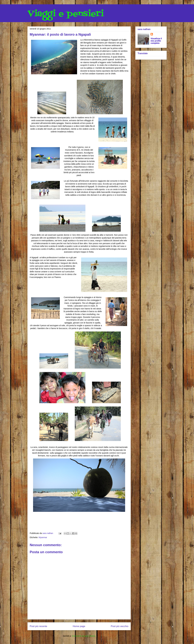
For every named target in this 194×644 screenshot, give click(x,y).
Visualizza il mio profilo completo (156, 41)
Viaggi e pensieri (66, 14)
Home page (79, 626)
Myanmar (43, 537)
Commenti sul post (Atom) (84, 636)
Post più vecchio (120, 626)
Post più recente (38, 626)
